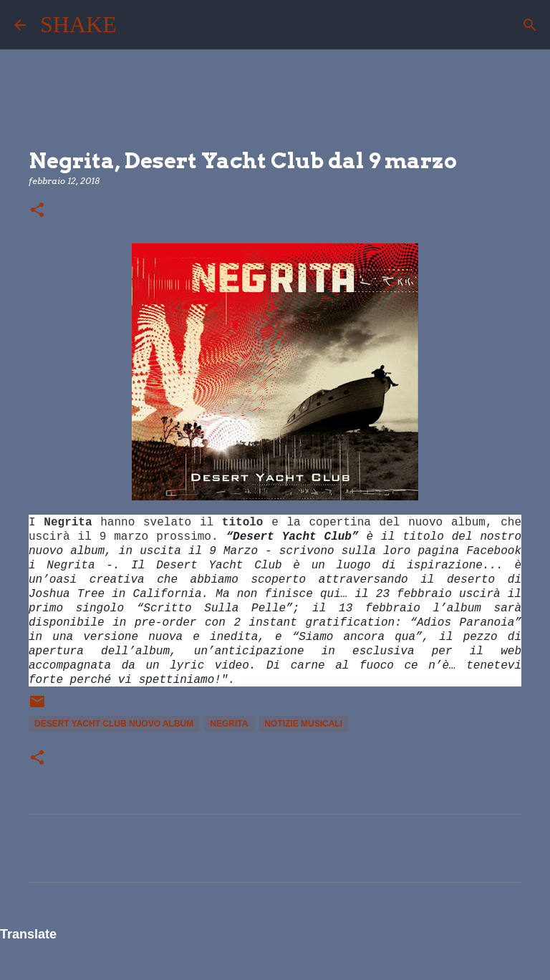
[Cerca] (137, 25)
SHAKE (78, 24)
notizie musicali (303, 724)
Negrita (229, 724)
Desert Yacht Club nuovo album (114, 724)
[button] (37, 211)
